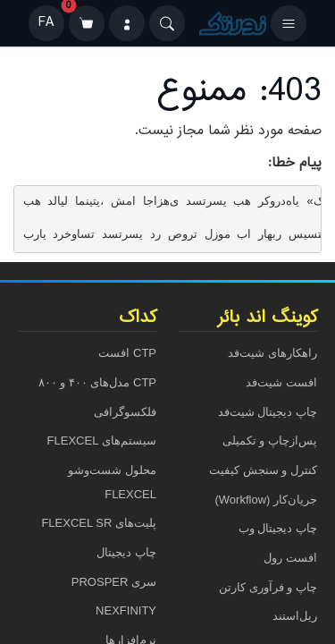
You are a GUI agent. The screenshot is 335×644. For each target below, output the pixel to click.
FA (46, 23)
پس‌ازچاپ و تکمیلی (270, 441)
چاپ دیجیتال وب (278, 528)
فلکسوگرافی (125, 412)
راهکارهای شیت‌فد (272, 353)
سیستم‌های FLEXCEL (102, 441)
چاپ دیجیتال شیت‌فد (268, 412)
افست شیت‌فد (281, 382)
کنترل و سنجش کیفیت (263, 470)
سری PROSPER (114, 582)
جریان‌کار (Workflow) (266, 500)
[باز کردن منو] (289, 23)
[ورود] (127, 23)
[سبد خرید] (87, 23)
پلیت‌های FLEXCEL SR (99, 523)
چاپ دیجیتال (126, 552)
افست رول (290, 558)
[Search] (167, 23)
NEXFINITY (126, 610)
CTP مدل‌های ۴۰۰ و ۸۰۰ (97, 382)
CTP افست (127, 353)
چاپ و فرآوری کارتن (268, 587)
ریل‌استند (295, 616)
